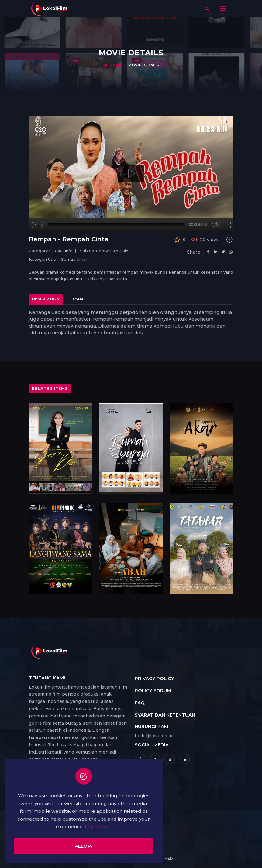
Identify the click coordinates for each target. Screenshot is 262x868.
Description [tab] (46, 299)
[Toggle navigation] (223, 9)
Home (115, 65)
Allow (84, 846)
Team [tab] (78, 299)
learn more (98, 827)
